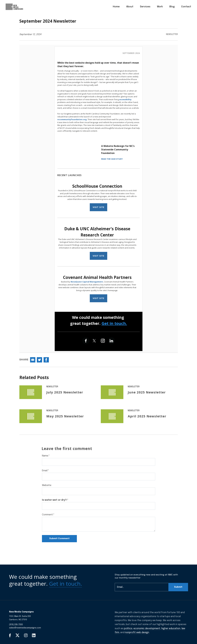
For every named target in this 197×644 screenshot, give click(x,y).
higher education (171, 629)
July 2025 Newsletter (65, 392)
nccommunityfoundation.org (72, 119)
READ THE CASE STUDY (112, 159)
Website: (47, 485)
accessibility (125, 99)
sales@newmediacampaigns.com (25, 628)
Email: (45, 471)
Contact (186, 7)
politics (128, 629)
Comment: (48, 515)
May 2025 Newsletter (65, 416)
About (130, 7)
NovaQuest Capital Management (87, 282)
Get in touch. (114, 323)
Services (145, 7)
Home (116, 7)
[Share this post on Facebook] (46, 360)
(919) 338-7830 (16, 625)
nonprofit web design (137, 632)
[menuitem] (116, 7)
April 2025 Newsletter (147, 416)
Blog (172, 7)
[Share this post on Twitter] (39, 360)
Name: (46, 456)
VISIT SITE (98, 207)
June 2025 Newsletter (147, 392)
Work (160, 7)
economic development (147, 629)
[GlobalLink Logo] (15, 7)
